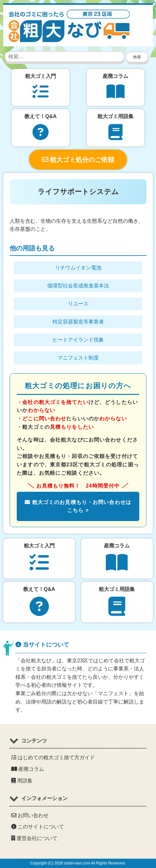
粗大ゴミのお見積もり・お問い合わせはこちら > (78, 506)
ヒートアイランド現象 (78, 340)
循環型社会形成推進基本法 (78, 286)
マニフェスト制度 (78, 358)
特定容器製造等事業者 (78, 322)
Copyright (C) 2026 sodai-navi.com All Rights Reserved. (78, 863)
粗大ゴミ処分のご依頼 (78, 160)
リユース (78, 304)
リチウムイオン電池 (78, 268)
